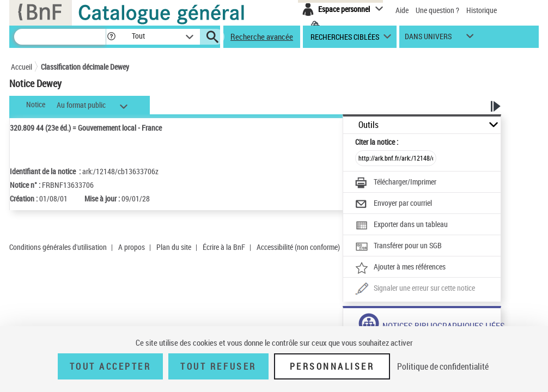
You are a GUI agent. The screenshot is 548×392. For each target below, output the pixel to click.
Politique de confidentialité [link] (443, 366)
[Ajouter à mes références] (400, 268)
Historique (482, 10)
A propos (132, 247)
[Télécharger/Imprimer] (396, 183)
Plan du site (174, 247)
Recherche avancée (262, 36)
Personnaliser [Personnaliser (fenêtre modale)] (332, 366)
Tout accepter (111, 366)
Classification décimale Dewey (85, 67)
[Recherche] (60, 37)
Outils (369, 125)
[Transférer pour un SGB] (398, 247)
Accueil (22, 67)
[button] (111, 37)
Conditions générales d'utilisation (58, 247)
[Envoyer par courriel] (394, 204)
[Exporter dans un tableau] (401, 225)
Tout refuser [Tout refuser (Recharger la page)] (218, 366)
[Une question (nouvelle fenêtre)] (415, 289)
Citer (377, 142)
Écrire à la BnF (224, 247)
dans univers (428, 39)
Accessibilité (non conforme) (298, 247)
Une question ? (437, 10)
